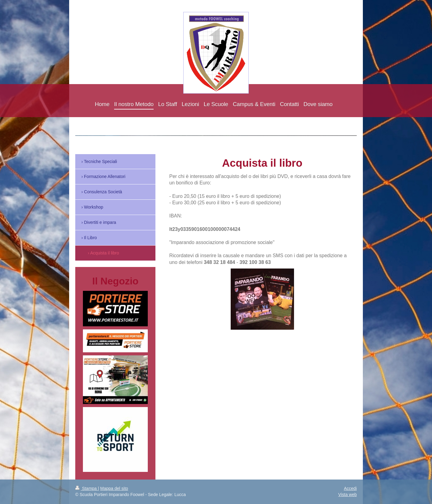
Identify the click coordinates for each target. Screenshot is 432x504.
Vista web (348, 495)
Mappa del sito (114, 488)
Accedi (350, 488)
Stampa (87, 488)
